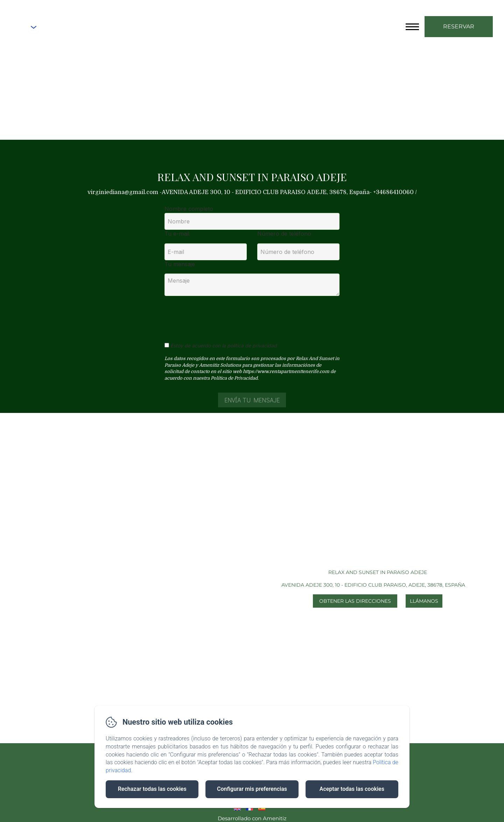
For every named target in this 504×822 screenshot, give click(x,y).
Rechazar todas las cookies (152, 789)
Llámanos (424, 601)
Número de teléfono (284, 234)
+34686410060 (71, 27)
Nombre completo (189, 209)
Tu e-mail (177, 234)
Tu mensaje (180, 264)
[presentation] (218, 315)
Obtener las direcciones (355, 601)
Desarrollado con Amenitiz (252, 818)
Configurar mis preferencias (252, 789)
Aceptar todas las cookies (352, 789)
